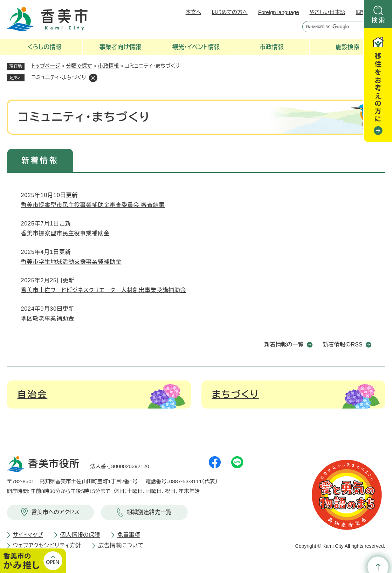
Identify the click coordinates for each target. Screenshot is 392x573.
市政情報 (109, 66)
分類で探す (79, 66)
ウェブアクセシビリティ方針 (47, 545)
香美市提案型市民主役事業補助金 (66, 233)
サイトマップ (28, 535)
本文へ (194, 12)
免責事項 (129, 535)
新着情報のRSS (343, 345)
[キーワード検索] (332, 27)
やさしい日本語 (327, 12)
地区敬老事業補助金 (48, 319)
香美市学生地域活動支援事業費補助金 (71, 262)
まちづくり (236, 395)
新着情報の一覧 (284, 345)
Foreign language (279, 12)
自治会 (33, 395)
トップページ (46, 66)
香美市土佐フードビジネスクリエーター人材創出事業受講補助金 (104, 290)
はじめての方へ (229, 12)
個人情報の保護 (80, 535)
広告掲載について (121, 545)
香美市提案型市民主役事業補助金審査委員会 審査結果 (93, 205)
